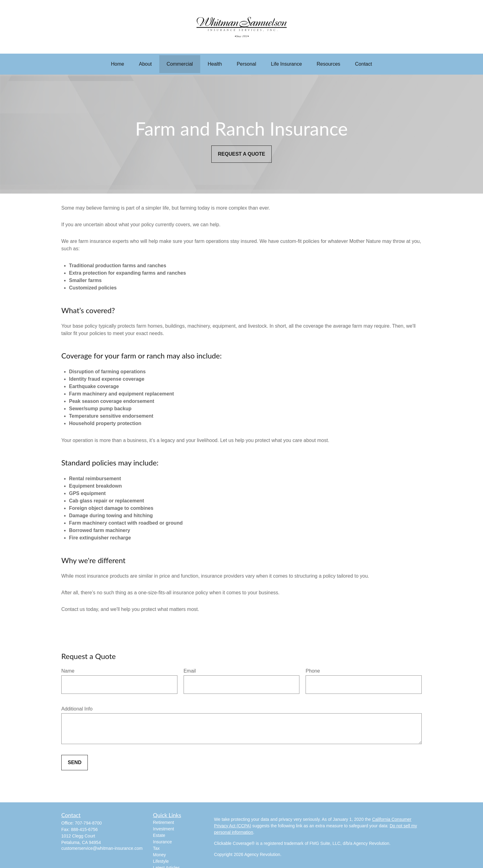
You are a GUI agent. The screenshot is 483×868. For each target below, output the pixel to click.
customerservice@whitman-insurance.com (102, 848)
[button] (118, 64)
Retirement (164, 822)
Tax (156, 848)
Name (68, 671)
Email (190, 671)
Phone (313, 671)
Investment (164, 829)
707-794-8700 (88, 823)
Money (160, 855)
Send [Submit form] (75, 762)
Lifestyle (161, 861)
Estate (159, 835)
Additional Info (77, 709)
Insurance (162, 842)
